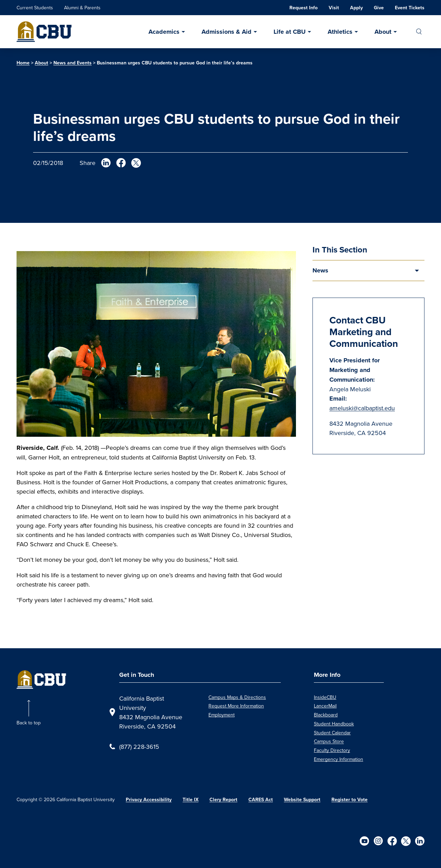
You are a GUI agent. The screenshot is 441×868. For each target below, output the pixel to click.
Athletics (340, 32)
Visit (334, 8)
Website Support (302, 800)
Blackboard (326, 715)
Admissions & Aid (227, 32)
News (320, 270)
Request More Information (236, 706)
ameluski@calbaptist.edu (362, 408)
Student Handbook (334, 724)
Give (379, 8)
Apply (356, 8)
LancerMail (325, 706)
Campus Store (329, 741)
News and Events (73, 63)
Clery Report (223, 800)
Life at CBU (290, 32)
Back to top (29, 723)
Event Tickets (410, 8)
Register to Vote (350, 800)
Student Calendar (332, 733)
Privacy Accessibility (149, 800)
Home (23, 63)
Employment (222, 715)
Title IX (191, 800)
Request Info (304, 8)
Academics (164, 32)
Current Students (35, 8)
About (383, 32)
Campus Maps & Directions (237, 697)
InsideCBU (325, 697)
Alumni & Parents (82, 8)
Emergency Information (339, 759)
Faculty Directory (332, 750)
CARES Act (261, 800)
